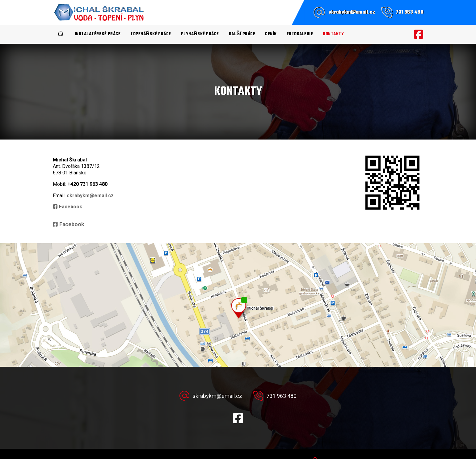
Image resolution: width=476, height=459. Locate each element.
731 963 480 (410, 12)
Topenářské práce (151, 34)
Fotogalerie (300, 34)
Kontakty (333, 34)
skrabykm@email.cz (352, 12)
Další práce (242, 34)
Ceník (271, 34)
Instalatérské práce (98, 34)
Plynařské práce (200, 34)
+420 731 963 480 (87, 184)
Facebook (71, 207)
